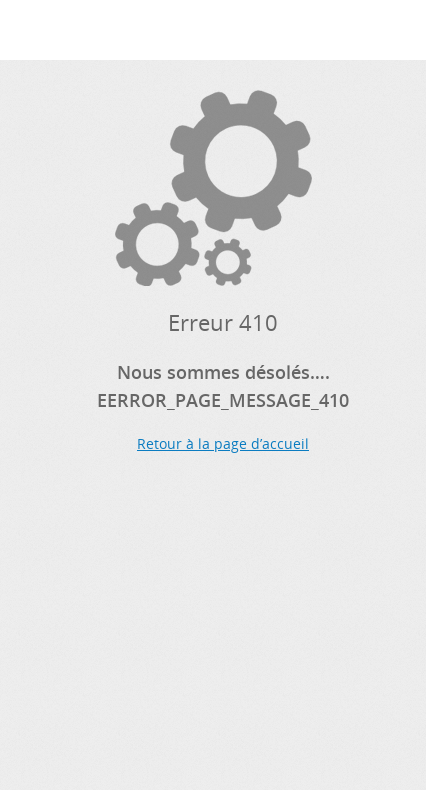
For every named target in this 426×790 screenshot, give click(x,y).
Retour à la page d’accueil (223, 443)
